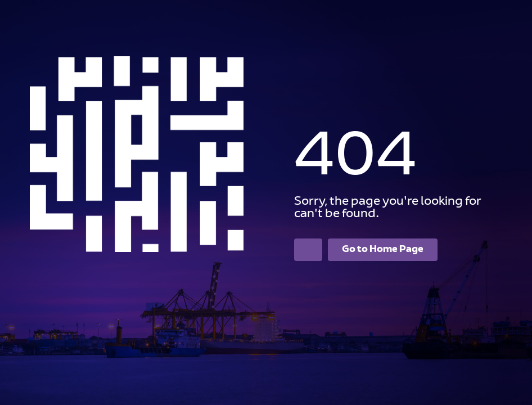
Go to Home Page (383, 250)
